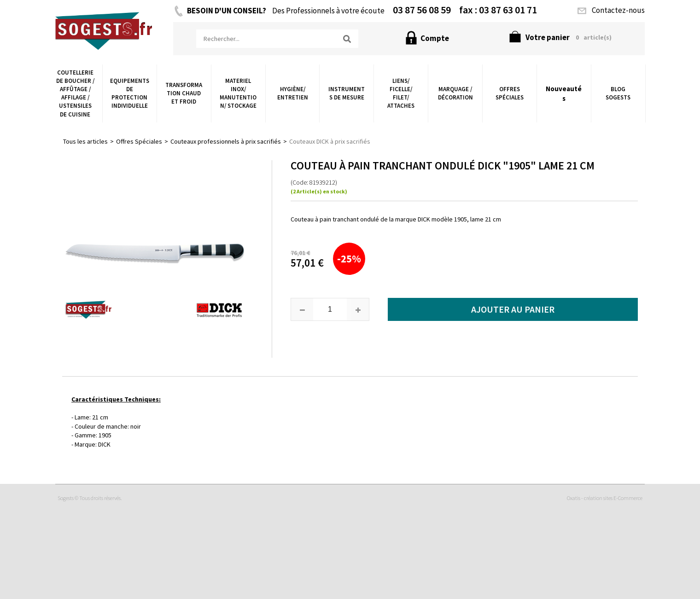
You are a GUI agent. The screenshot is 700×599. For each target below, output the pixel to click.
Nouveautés (564, 93)
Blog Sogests (618, 93)
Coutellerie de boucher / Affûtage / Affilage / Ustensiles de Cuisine (75, 93)
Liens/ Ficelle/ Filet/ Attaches (401, 93)
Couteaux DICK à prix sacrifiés (330, 141)
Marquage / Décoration (455, 93)
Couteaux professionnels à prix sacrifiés (226, 141)
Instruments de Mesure (347, 93)
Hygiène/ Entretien (293, 93)
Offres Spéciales (510, 93)
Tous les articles (85, 141)
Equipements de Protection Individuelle (130, 93)
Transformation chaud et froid (184, 93)
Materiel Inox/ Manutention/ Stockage (238, 93)
